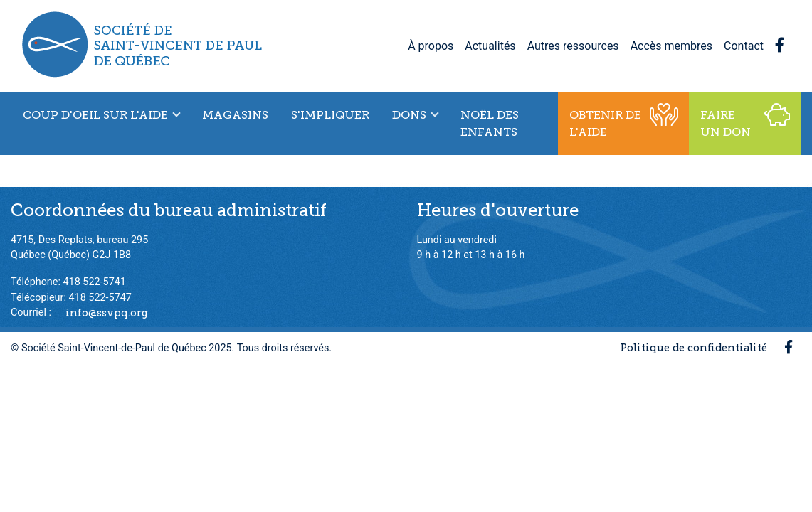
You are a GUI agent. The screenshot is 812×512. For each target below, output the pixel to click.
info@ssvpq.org (107, 312)
